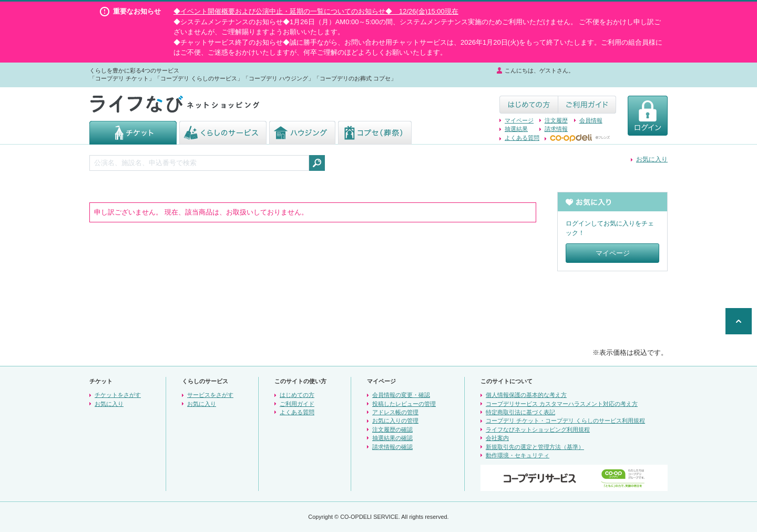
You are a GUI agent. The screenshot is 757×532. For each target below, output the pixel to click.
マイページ (519, 120)
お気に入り (652, 159)
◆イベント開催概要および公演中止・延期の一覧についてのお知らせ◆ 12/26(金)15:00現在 (316, 11)
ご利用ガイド (297, 404)
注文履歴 (556, 120)
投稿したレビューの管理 (404, 404)
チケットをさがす (118, 395)
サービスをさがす (210, 395)
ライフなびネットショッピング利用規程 (538, 429)
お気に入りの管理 (395, 421)
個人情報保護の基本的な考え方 (526, 395)
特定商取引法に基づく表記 (520, 412)
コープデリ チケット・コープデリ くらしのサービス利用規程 (565, 421)
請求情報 (556, 129)
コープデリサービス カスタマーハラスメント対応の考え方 (562, 404)
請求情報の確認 (392, 447)
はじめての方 (297, 395)
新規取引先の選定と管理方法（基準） (535, 447)
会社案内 (497, 438)
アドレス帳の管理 (395, 412)
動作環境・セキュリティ (518, 455)
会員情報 (591, 120)
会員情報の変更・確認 (401, 395)
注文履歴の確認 (392, 429)
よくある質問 (522, 138)
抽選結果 (516, 129)
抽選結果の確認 (392, 438)
